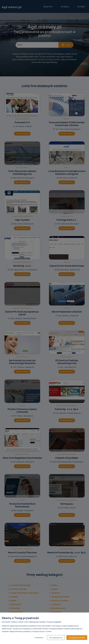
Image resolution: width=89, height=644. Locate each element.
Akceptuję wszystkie (77, 638)
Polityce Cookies (45, 631)
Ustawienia (39, 638)
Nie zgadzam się (56, 638)
